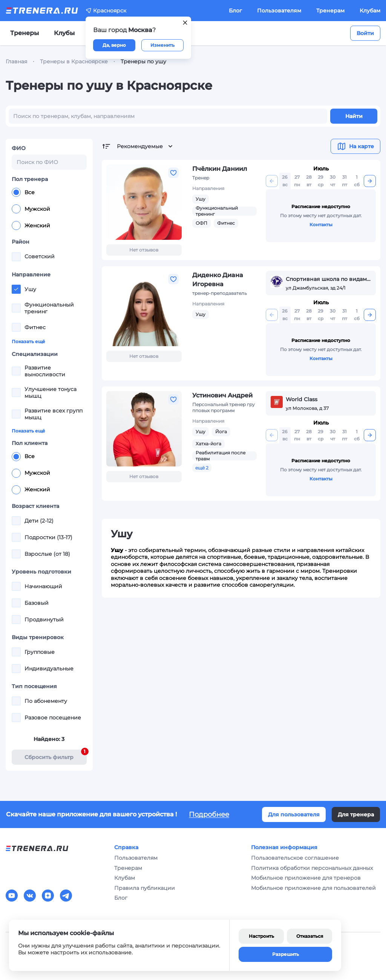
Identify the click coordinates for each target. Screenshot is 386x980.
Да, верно (114, 45)
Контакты (321, 225)
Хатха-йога (208, 444)
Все (23, 192)
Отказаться (310, 936)
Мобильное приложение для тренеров (306, 878)
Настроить (261, 936)
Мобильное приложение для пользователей (313, 888)
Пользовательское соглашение (295, 858)
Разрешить (286, 954)
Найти (354, 116)
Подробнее (209, 814)
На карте (355, 146)
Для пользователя (294, 814)
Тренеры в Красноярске (74, 61)
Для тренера (356, 814)
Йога (221, 432)
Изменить (162, 45)
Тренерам (330, 11)
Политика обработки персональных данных (312, 868)
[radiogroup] (49, 209)
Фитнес (226, 223)
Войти (365, 33)
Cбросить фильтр (55, 755)
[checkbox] (16, 257)
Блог (235, 11)
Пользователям (279, 11)
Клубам (370, 11)
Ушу (201, 199)
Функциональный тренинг (217, 211)
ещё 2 (202, 468)
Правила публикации (145, 888)
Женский (31, 225)
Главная (16, 61)
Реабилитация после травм (221, 456)
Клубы (64, 33)
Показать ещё (28, 341)
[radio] (16, 192)
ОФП (201, 223)
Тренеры (25, 33)
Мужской (31, 209)
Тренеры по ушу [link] (143, 61)
